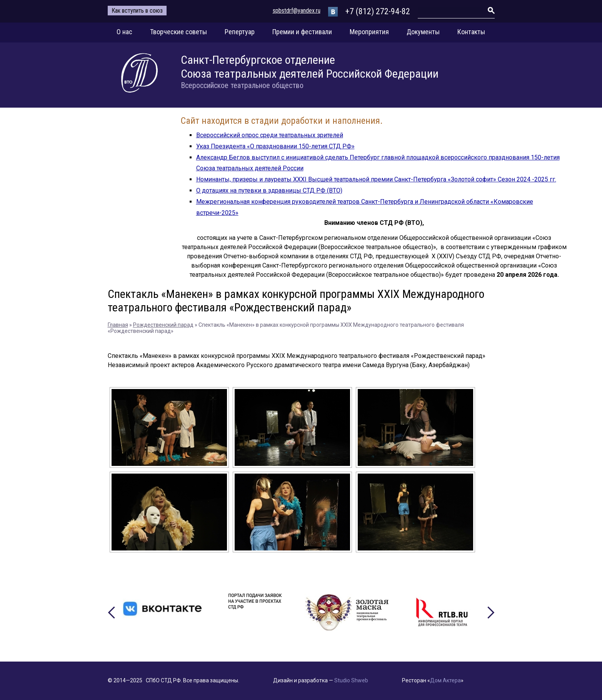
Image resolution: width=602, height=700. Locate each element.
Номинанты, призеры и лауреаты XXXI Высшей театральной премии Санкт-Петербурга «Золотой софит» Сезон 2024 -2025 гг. (376, 179)
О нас (124, 32)
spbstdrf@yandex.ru (297, 11)
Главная (118, 325)
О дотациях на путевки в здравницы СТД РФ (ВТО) (269, 190)
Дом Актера (445, 680)
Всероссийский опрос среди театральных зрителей (270, 135)
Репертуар (240, 32)
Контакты (471, 32)
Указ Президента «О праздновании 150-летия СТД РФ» (275, 146)
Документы (423, 32)
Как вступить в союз (137, 11)
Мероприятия (369, 32)
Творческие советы (178, 32)
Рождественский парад (163, 325)
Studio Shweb (351, 680)
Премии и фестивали (302, 32)
